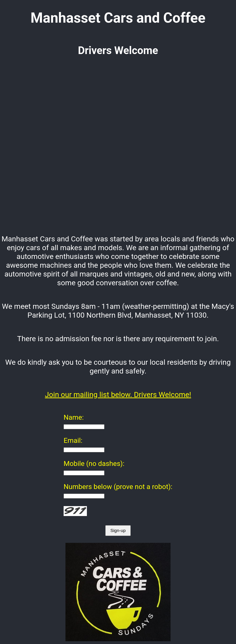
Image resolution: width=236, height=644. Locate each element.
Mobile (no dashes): (94, 463)
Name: (74, 417)
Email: (73, 440)
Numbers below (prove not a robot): (118, 487)
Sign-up (118, 530)
